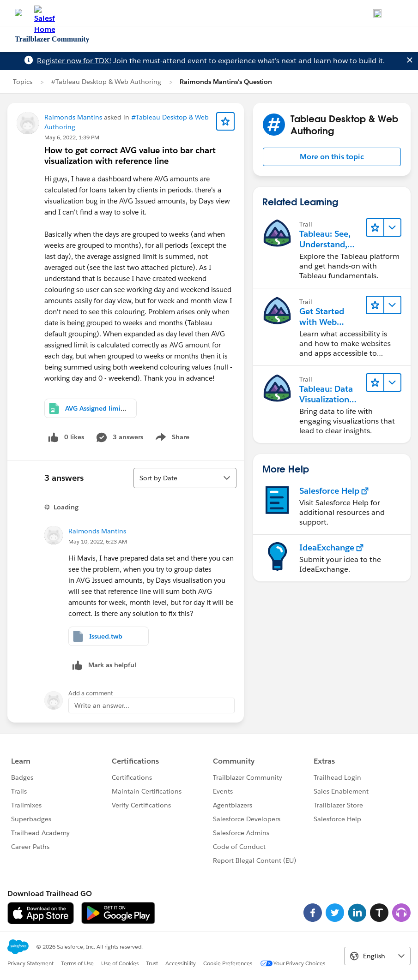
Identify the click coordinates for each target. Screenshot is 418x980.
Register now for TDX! (74, 61)
